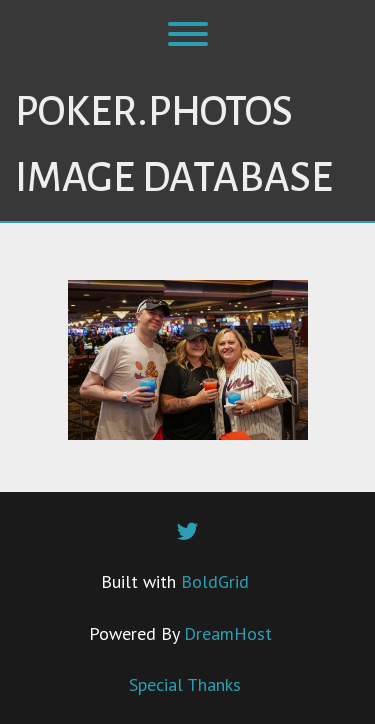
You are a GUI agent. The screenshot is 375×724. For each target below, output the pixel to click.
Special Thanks (185, 684)
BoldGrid (215, 581)
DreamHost (228, 633)
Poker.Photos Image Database (174, 145)
